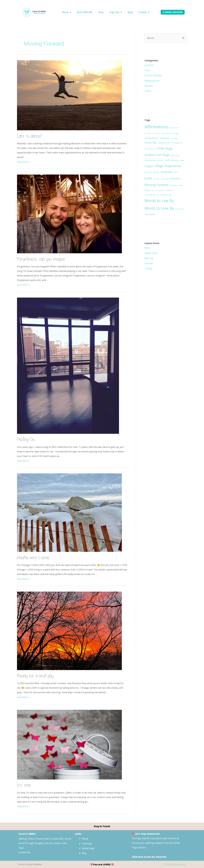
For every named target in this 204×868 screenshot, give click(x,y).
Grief (147, 70)
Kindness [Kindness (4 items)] (166, 172)
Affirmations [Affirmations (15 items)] (156, 127)
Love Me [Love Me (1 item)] (156, 179)
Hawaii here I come (33, 558)
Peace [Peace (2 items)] (147, 190)
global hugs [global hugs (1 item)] (175, 155)
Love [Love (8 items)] (148, 178)
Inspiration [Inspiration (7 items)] (173, 166)
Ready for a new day (35, 676)
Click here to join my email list (149, 857)
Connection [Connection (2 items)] (165, 138)
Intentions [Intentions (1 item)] (148, 172)
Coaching (87, 843)
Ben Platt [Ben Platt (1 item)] (148, 133)
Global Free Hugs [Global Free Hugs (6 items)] (157, 155)
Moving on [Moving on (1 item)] (174, 185)
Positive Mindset (153, 75)
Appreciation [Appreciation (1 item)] (174, 128)
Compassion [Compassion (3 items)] (151, 138)
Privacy (168, 864)
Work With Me (85, 12)
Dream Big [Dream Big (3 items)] (150, 142)
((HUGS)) (149, 65)
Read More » (24, 162)
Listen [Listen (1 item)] (176, 172)
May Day (149, 258)
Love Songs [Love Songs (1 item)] (165, 179)
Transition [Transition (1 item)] (169, 190)
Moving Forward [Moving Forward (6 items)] (156, 184)
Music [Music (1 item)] (181, 185)
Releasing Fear (152, 81)
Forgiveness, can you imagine (41, 259)
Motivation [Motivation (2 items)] (175, 178)
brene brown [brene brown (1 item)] (166, 133)
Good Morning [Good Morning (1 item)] (150, 160)
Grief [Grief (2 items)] (167, 160)
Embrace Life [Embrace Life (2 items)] (164, 143)
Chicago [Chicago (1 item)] (175, 133)
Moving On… (26, 440)
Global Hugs (88, 848)
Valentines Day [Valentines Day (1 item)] (166, 195)
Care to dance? (30, 136)
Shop (101, 12)
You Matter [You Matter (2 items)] (150, 214)
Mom (147, 248)
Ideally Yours (151, 253)
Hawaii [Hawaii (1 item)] (182, 160)
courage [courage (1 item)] (174, 138)
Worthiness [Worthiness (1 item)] (179, 209)
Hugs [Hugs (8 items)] (159, 166)
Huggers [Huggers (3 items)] (149, 166)
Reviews (149, 86)
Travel (148, 91)
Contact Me (25, 852)
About (67, 12)
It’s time (24, 785)
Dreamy (149, 263)
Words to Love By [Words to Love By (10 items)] (159, 208)
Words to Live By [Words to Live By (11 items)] (159, 200)
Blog (130, 12)
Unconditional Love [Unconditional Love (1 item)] (152, 195)
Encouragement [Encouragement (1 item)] (177, 143)
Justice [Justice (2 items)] (156, 172)
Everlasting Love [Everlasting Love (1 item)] (150, 149)
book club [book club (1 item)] (156, 133)
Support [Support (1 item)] (161, 190)
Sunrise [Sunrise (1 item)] (154, 190)
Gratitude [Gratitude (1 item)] (160, 160)
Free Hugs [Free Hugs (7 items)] (165, 148)
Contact (144, 12)
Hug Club (116, 12)
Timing (148, 268)
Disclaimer (180, 864)
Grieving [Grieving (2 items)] (174, 160)
